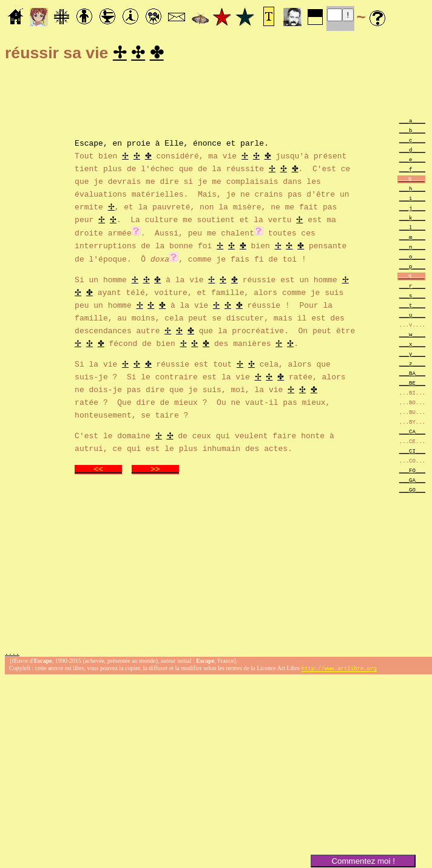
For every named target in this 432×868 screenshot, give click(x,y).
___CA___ (412, 433)
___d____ (412, 151)
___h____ (412, 190)
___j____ (412, 210)
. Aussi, (197, 234)
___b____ (412, 132)
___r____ (412, 287)
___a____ (412, 122)
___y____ (412, 355)
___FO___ (412, 472)
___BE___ (412, 385)
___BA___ (412, 375)
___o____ (412, 258)
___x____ (412, 346)
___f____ (412, 171)
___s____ (412, 297)
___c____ (412, 142)
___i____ (412, 200)
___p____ (412, 268)
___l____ (412, 229)
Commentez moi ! (363, 861)
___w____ (412, 336)
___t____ (412, 307)
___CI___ (412, 453)
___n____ (412, 249)
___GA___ (412, 482)
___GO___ (412, 491)
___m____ (412, 239)
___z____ (412, 365)
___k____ (412, 219)
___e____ (412, 161)
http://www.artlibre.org (339, 670)
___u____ (412, 317)
